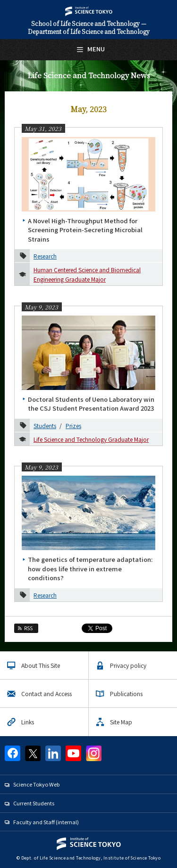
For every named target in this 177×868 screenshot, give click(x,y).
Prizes (73, 426)
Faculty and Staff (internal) (46, 822)
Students (45, 426)
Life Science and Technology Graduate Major (91, 439)
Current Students (34, 803)
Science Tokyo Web (36, 784)
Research (45, 256)
